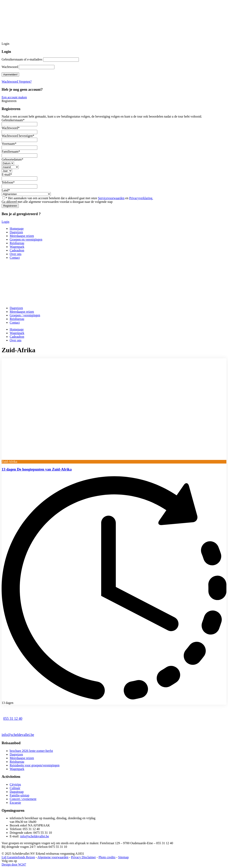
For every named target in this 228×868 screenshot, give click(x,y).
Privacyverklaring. (141, 198)
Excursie (15, 803)
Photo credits (107, 857)
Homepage (17, 229)
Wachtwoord (10, 67)
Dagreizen (16, 232)
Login (5, 222)
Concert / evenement (23, 799)
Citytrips (15, 784)
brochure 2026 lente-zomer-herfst (31, 751)
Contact (15, 258)
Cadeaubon (17, 250)
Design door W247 (14, 864)
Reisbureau (17, 243)
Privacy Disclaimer (83, 857)
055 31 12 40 (13, 719)
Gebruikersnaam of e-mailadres (22, 59)
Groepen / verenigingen (25, 315)
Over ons (16, 254)
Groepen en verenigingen (26, 239)
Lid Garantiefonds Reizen (18, 857)
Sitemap (123, 857)
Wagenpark (17, 247)
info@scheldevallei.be (18, 735)
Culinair (15, 788)
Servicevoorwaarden (111, 198)
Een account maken (14, 97)
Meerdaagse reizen (22, 236)
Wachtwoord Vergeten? (17, 82)
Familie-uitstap (19, 795)
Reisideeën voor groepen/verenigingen (35, 765)
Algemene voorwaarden (53, 857)
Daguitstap (17, 792)
